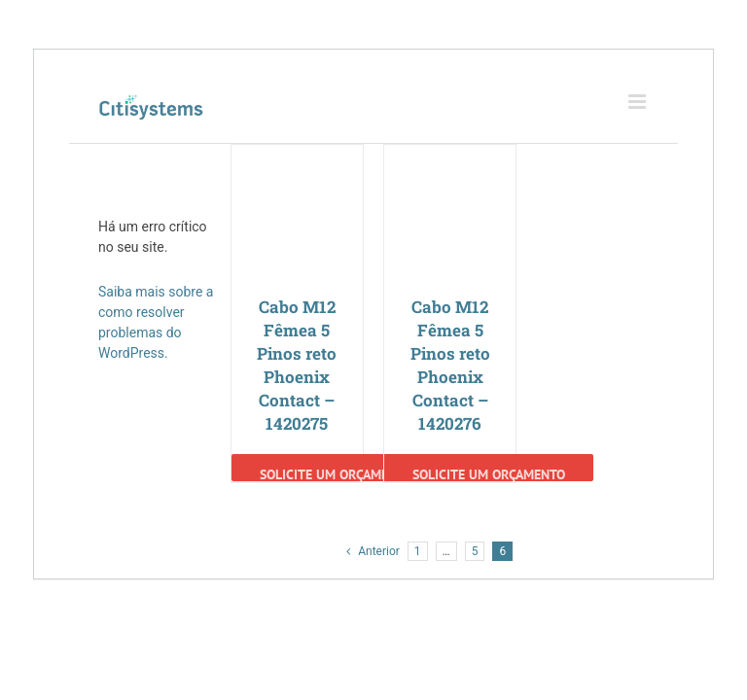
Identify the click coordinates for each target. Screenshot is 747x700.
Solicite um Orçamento (336, 473)
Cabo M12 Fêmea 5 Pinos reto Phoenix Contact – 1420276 (450, 365)
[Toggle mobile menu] (639, 102)
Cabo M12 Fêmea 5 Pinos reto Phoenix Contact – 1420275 (297, 365)
